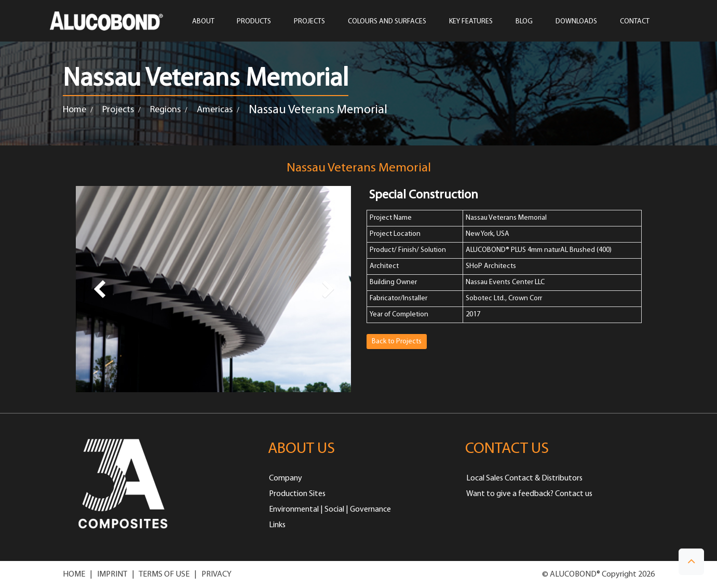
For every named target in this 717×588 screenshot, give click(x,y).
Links (277, 525)
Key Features (471, 22)
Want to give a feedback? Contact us (529, 494)
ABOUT (203, 22)
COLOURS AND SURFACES (387, 22)
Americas (215, 110)
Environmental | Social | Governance (330, 510)
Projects (118, 110)
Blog (524, 22)
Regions (165, 110)
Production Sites (297, 494)
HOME (74, 574)
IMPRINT (112, 574)
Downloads (576, 22)
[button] (691, 562)
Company (286, 478)
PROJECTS (309, 22)
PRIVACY (217, 574)
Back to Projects (397, 342)
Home (75, 110)
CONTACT (635, 22)
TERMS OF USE (164, 574)
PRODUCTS (254, 22)
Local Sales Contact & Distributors (524, 478)
